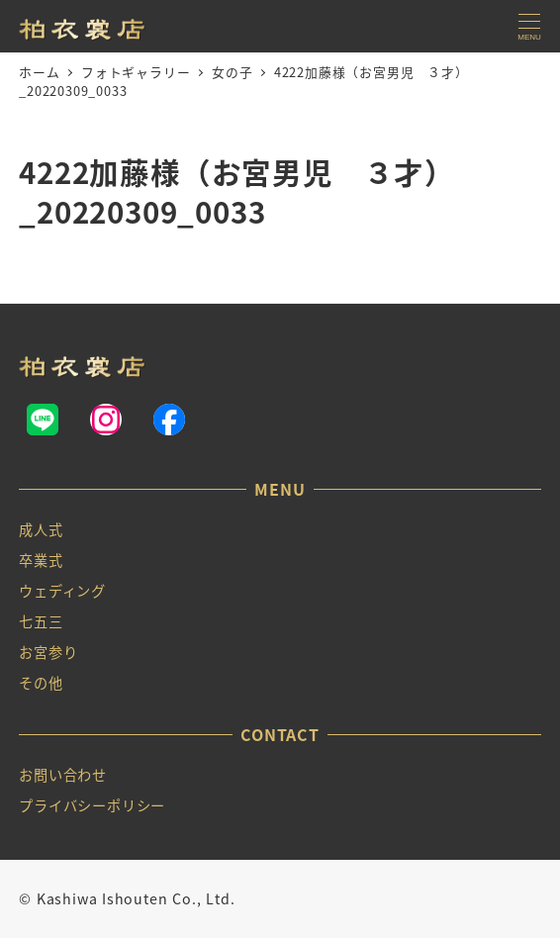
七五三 (41, 621)
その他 (41, 683)
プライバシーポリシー (92, 805)
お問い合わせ (63, 775)
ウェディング (62, 591)
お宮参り (48, 652)
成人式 (41, 529)
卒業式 (41, 560)
